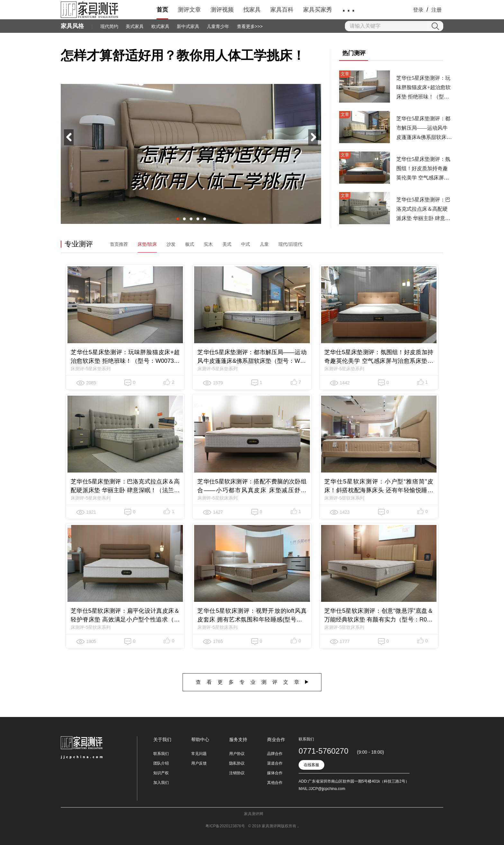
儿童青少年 (218, 26)
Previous (69, 137)
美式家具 (135, 26)
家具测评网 (254, 814)
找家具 (252, 10)
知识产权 (161, 773)
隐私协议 (237, 763)
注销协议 (237, 773)
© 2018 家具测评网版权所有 (273, 826)
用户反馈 (199, 763)
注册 (437, 10)
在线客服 (311, 765)
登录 (418, 10)
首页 (162, 10)
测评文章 (189, 10)
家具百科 (282, 10)
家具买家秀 (318, 10)
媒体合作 (275, 773)
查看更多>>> (250, 26)
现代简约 (109, 26)
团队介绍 (161, 763)
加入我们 (161, 783)
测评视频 (222, 10)
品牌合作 (275, 754)
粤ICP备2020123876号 (225, 826)
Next (313, 137)
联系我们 (161, 754)
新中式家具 (188, 26)
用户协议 (237, 754)
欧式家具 (160, 26)
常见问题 (199, 754)
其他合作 (275, 783)
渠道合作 (275, 763)
